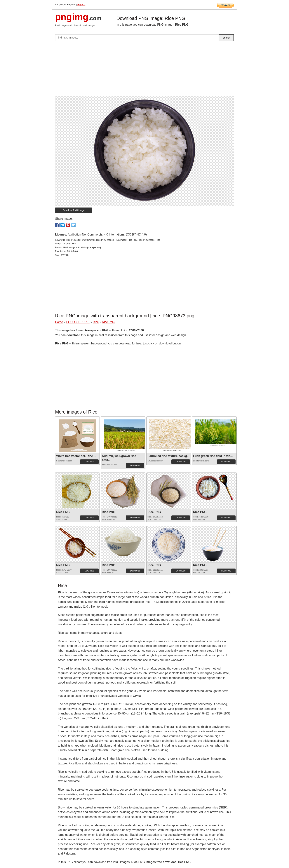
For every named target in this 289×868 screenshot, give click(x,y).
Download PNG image (74, 210)
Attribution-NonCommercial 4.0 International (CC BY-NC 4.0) (107, 235)
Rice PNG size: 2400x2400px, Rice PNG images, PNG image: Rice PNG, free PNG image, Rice (113, 240)
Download (89, 462)
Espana (81, 5)
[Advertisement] (144, 70)
